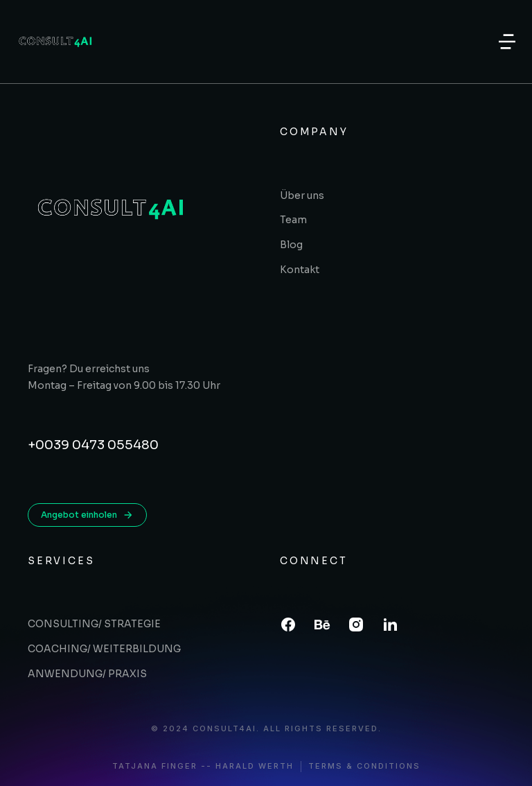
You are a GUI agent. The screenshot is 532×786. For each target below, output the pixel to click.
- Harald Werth (250, 766)
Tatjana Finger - (159, 766)
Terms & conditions (364, 766)
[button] (507, 42)
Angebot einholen (87, 515)
